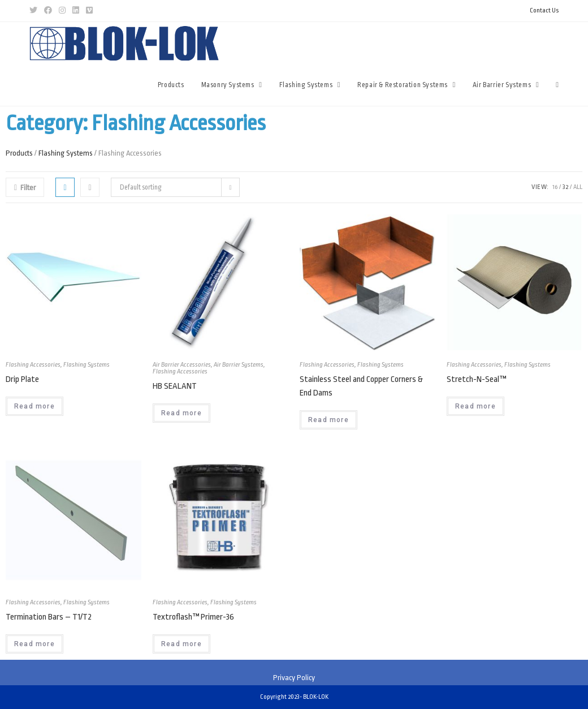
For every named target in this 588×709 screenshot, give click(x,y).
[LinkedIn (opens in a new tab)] (76, 11)
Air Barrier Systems (239, 365)
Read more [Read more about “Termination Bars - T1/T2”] (34, 644)
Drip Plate (22, 379)
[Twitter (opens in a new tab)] (35, 11)
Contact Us (544, 10)
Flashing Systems (66, 153)
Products (19, 153)
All (578, 187)
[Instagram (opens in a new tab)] (62, 11)
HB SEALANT (175, 386)
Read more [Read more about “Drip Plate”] (34, 406)
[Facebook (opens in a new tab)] (48, 11)
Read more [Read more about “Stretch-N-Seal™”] (475, 406)
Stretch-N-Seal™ (476, 379)
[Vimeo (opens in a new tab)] (89, 11)
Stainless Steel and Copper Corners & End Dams (361, 386)
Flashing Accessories (33, 365)
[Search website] (557, 85)
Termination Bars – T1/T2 (49, 617)
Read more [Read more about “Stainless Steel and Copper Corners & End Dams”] (328, 420)
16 (555, 187)
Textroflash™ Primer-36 (193, 617)
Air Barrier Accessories (182, 365)
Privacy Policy (294, 678)
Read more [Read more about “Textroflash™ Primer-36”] (181, 644)
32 (565, 187)
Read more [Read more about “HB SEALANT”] (181, 413)
